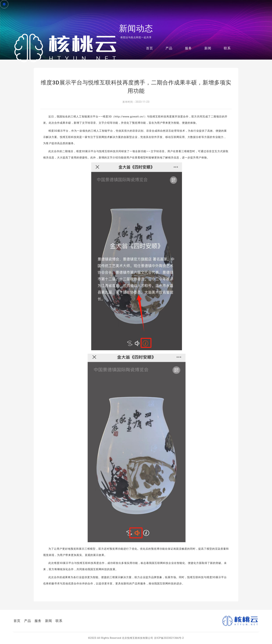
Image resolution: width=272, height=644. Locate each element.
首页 (149, 48)
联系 (227, 48)
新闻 (207, 48)
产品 (168, 48)
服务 (188, 48)
